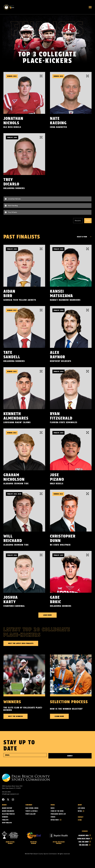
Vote (88, 221)
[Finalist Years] (83, 237)
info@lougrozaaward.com (10, 794)
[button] (90, 7)
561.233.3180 (6, 792)
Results (78, 221)
